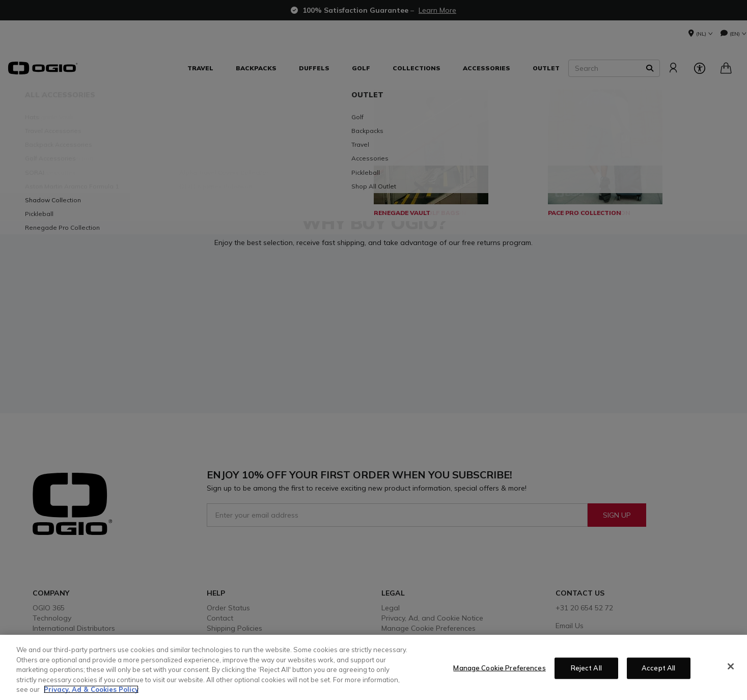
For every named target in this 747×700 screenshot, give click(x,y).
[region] (373, 667)
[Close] (731, 666)
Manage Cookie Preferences (499, 668)
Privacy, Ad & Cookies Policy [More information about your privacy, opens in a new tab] (91, 689)
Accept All (658, 668)
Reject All (586, 668)
